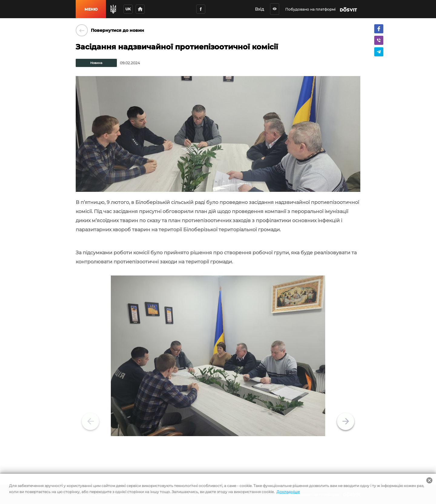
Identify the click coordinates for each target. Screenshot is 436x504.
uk (128, 9)
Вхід (263, 9)
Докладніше (288, 492)
